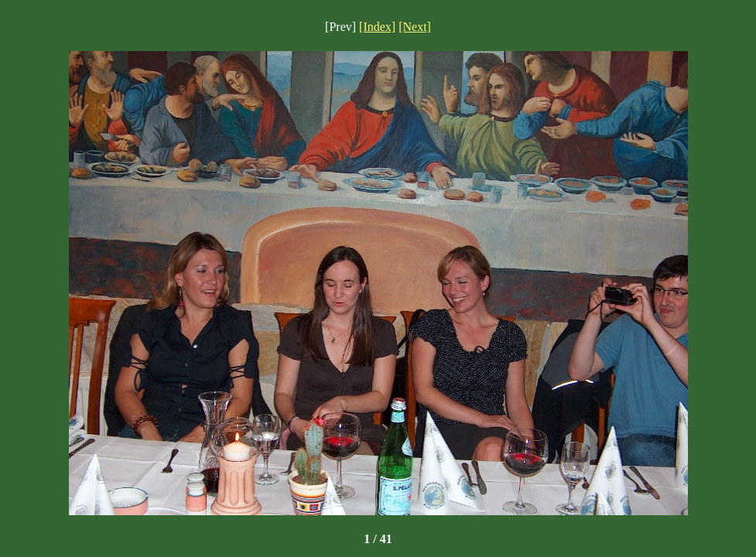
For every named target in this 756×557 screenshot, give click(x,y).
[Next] (415, 27)
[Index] (377, 27)
